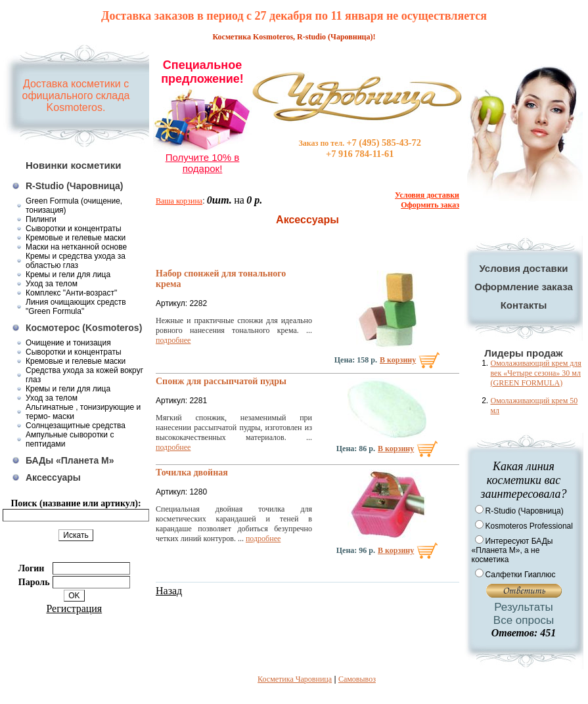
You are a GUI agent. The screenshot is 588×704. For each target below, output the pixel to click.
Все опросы (524, 620)
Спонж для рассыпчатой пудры (221, 381)
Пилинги (41, 219)
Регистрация (74, 608)
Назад (169, 591)
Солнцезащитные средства (76, 426)
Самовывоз (357, 679)
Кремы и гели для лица (68, 275)
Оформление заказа (524, 287)
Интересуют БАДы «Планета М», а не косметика (512, 550)
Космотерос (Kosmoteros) (84, 328)
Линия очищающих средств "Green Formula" (76, 307)
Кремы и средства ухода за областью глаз (76, 261)
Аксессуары (53, 477)
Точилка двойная (192, 473)
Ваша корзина (179, 201)
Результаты (524, 607)
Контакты (524, 305)
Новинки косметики (74, 165)
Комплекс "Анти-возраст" (71, 293)
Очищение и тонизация (68, 343)
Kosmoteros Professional (529, 526)
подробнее (173, 340)
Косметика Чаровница (295, 679)
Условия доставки (523, 268)
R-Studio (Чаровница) (75, 186)
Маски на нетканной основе (76, 247)
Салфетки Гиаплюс (521, 575)
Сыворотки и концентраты (74, 229)
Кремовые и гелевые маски (76, 238)
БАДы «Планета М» (70, 460)
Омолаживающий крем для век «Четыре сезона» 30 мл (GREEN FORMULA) (536, 373)
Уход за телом (52, 284)
